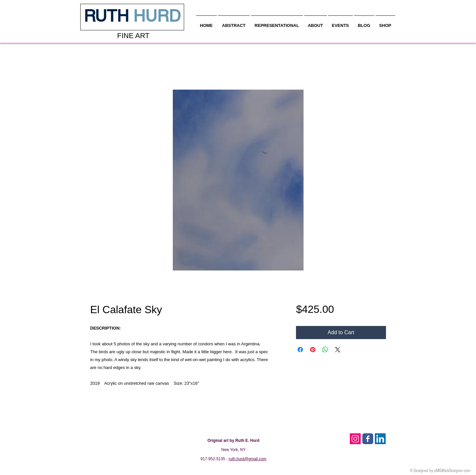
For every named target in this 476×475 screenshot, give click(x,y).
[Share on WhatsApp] (325, 350)
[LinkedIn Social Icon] (380, 439)
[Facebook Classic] (368, 439)
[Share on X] (338, 350)
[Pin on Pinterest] (313, 350)
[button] (316, 23)
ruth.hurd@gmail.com (248, 459)
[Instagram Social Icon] (355, 439)
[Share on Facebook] (300, 350)
